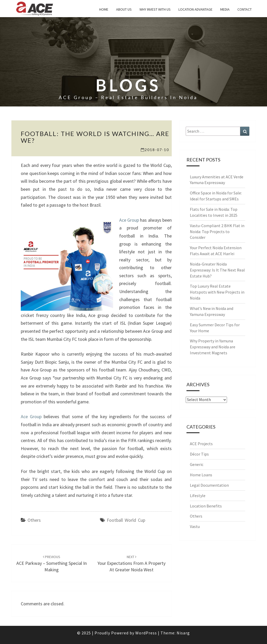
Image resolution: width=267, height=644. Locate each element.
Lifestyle (198, 496)
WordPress (146, 633)
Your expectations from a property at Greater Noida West (131, 564)
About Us (124, 9)
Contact (245, 9)
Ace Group (129, 220)
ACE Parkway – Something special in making (52, 564)
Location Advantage (195, 9)
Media (225, 9)
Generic (197, 464)
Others (34, 520)
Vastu (195, 526)
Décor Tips (199, 454)
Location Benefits (206, 506)
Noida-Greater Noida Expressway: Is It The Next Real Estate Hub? (217, 270)
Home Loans (201, 475)
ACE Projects (201, 444)
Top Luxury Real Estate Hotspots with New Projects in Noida (217, 292)
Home (104, 9)
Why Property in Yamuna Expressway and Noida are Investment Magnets (213, 347)
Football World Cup (126, 520)
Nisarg (183, 633)
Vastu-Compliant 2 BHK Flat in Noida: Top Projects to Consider (217, 232)
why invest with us (155, 9)
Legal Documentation (209, 485)
